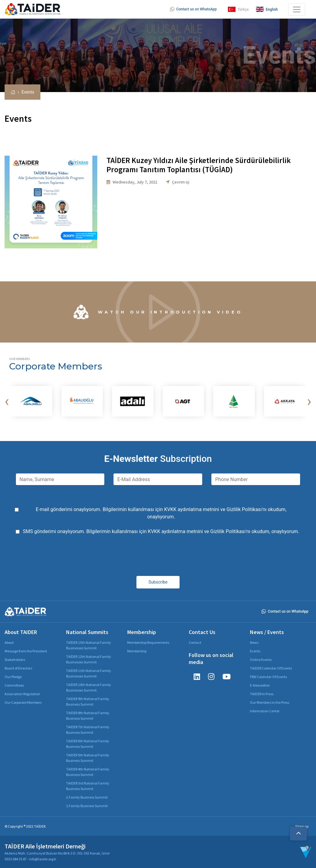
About (9, 642)
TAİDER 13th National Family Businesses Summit (89, 645)
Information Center (265, 711)
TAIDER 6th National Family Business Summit (88, 744)
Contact (195, 642)
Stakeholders (15, 660)
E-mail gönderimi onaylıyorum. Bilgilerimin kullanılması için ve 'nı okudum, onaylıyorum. (161, 513)
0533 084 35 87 (16, 859)
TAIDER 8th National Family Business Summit (88, 716)
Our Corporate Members (23, 702)
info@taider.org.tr (43, 859)
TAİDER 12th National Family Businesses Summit (89, 659)
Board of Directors (18, 668)
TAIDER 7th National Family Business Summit (88, 730)
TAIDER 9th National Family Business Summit (88, 701)
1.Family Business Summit (87, 806)
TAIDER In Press (262, 694)
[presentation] (7, 401)
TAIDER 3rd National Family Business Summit (88, 786)
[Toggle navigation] (297, 9)
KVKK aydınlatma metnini (191, 509)
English (267, 9)
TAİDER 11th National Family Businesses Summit (89, 673)
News (254, 642)
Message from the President (26, 651)
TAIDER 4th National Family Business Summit (88, 772)
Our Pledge (13, 677)
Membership (137, 651)
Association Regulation (22, 694)
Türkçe (238, 9)
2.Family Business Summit (87, 797)
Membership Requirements (148, 642)
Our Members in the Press (270, 702)
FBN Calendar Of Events (268, 677)
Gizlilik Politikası (244, 509)
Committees (14, 685)
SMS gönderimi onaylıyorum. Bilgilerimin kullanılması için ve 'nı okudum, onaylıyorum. (161, 531)
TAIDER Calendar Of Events (271, 668)
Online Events (261, 660)
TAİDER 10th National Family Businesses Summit (89, 687)
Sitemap (302, 826)
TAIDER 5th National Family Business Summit (88, 758)
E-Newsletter (260, 685)
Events (28, 92)
